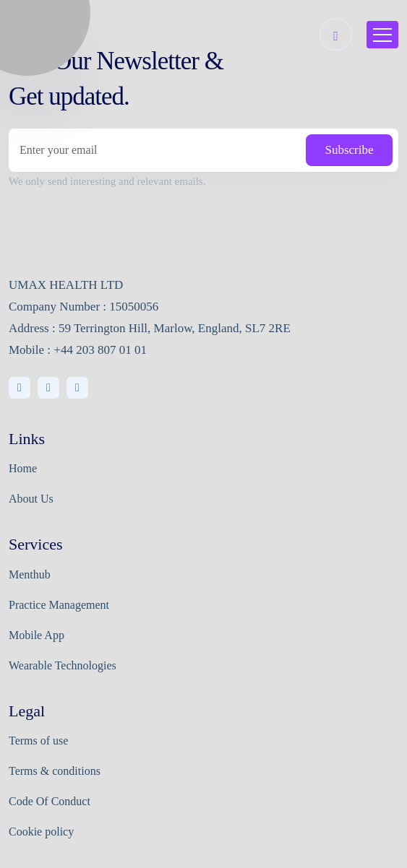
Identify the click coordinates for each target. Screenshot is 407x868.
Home (23, 468)
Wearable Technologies (63, 665)
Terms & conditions (55, 771)
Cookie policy (41, 832)
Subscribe (349, 150)
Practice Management (59, 605)
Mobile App (37, 635)
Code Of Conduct (50, 801)
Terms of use (38, 741)
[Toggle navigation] (382, 35)
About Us (31, 499)
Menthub (30, 574)
